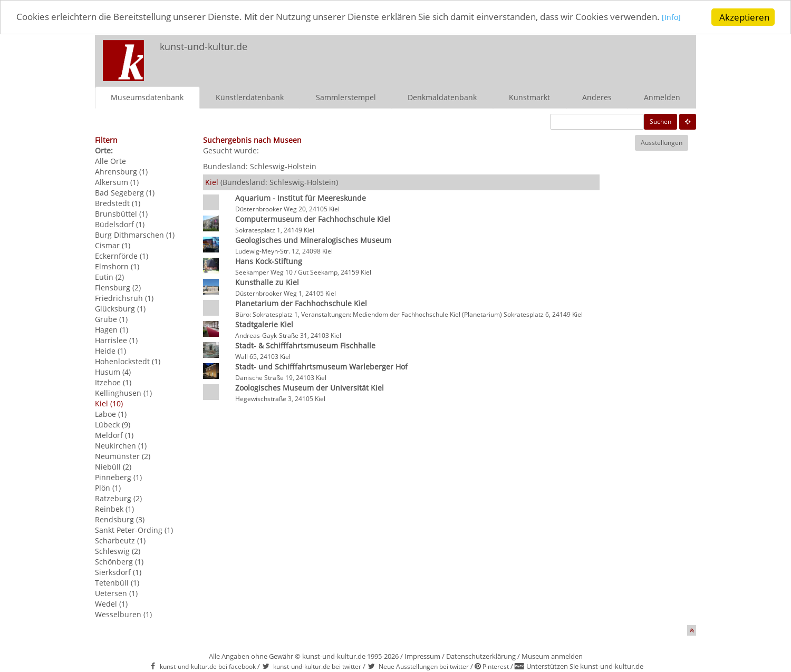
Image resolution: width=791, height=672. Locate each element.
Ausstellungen (662, 143)
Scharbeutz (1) (120, 540)
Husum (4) (113, 372)
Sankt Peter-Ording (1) (134, 530)
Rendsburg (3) (120, 519)
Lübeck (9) (113, 425)
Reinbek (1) (114, 509)
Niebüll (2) (113, 467)
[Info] (671, 18)
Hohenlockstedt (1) (128, 361)
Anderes (597, 97)
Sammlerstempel (346, 97)
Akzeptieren (744, 17)
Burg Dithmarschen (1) (135, 235)
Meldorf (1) (114, 435)
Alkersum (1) (117, 182)
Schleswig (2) (118, 551)
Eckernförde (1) (122, 256)
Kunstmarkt (529, 97)
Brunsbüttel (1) (121, 214)
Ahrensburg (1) (121, 172)
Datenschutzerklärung (481, 656)
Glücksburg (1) (120, 309)
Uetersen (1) (116, 593)
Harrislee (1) (116, 340)
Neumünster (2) (123, 456)
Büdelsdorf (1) (120, 224)
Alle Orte (110, 161)
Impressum (422, 656)
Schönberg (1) (119, 562)
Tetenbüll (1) (117, 583)
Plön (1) (108, 488)
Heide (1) (110, 351)
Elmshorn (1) (117, 266)
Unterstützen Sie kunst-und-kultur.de (585, 666)
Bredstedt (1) (118, 203)
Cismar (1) (113, 245)
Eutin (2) (109, 277)
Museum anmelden (552, 656)
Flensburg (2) (118, 288)
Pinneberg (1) (118, 477)
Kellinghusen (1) (123, 393)
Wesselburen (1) (123, 614)
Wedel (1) (111, 604)
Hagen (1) (112, 330)
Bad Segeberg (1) (125, 193)
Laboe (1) (111, 414)
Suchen (660, 121)
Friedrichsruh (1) (124, 298)
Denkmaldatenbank (442, 97)
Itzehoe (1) (113, 382)
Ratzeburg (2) (118, 498)
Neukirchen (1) (121, 446)
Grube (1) (111, 319)
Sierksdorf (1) (118, 572)
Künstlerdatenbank (250, 97)
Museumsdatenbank (147, 97)
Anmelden (662, 97)
